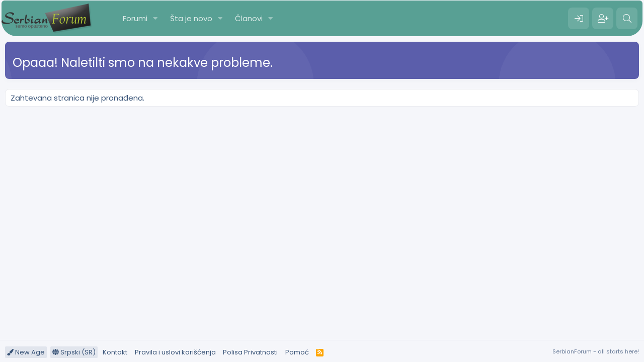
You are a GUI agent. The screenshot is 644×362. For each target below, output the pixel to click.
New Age (26, 352)
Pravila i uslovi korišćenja (175, 352)
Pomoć (297, 352)
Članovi (249, 18)
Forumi (135, 18)
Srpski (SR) (74, 352)
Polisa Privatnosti (250, 352)
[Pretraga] (627, 19)
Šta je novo (191, 18)
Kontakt (115, 352)
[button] (155, 18)
